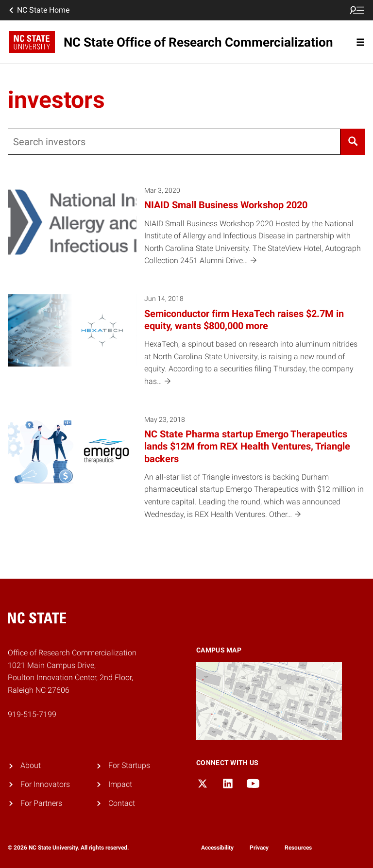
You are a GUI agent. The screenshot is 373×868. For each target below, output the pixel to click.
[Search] (353, 142)
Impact (120, 784)
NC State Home (38, 10)
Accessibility (217, 848)
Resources (298, 848)
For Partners (41, 803)
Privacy (259, 848)
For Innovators (45, 784)
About (31, 765)
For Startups (129, 765)
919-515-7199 (32, 714)
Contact (122, 803)
